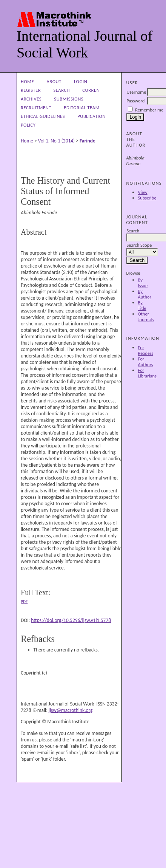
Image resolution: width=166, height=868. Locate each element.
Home (27, 81)
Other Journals (146, 317)
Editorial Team (82, 108)
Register (31, 90)
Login (81, 81)
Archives (31, 99)
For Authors (146, 362)
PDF (24, 602)
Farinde (88, 141)
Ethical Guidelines (43, 116)
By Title (142, 305)
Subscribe (147, 198)
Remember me (149, 110)
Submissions (69, 99)
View (143, 192)
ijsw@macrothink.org (71, 710)
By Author (145, 294)
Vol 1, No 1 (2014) (57, 141)
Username (136, 92)
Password (135, 101)
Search (61, 90)
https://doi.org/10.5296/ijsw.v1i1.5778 (71, 620)
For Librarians (147, 373)
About (54, 81)
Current (92, 90)
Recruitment (36, 108)
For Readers (146, 350)
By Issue (143, 283)
